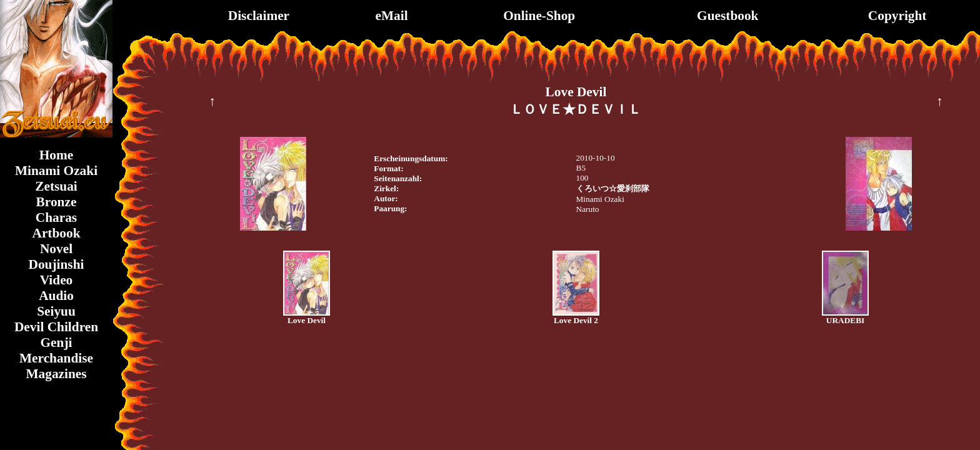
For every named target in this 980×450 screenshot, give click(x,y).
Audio (56, 296)
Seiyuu (56, 311)
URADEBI (845, 320)
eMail (391, 16)
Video (57, 280)
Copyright (897, 16)
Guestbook (727, 16)
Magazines (56, 374)
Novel (56, 249)
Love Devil (307, 320)
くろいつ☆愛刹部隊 (613, 188)
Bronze (57, 202)
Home (57, 155)
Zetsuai (56, 186)
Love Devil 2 (576, 320)
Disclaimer (259, 16)
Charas (56, 217)
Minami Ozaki (56, 171)
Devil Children (56, 327)
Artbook (56, 233)
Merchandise (56, 358)
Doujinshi (57, 264)
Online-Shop (539, 16)
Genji (57, 342)
